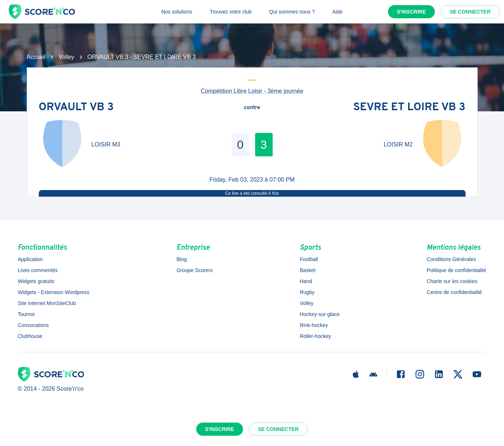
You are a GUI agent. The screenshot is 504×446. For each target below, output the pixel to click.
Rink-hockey (314, 325)
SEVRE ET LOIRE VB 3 (409, 108)
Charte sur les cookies (452, 281)
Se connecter (470, 12)
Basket (308, 270)
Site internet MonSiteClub (47, 303)
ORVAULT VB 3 (76, 108)
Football (309, 259)
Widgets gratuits (36, 281)
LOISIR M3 (106, 144)
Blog (182, 259)
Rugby (307, 292)
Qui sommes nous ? (292, 12)
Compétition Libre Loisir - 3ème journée (252, 91)
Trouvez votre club (231, 12)
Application (31, 259)
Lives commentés (38, 270)
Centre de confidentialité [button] (454, 292)
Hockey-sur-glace (320, 314)
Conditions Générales (451, 259)
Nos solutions (177, 12)
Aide (337, 12)
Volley (66, 57)
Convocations (33, 325)
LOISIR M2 (398, 144)
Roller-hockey (316, 336)
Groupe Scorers (195, 270)
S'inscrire (411, 12)
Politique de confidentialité (457, 270)
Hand (306, 281)
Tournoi (26, 314)
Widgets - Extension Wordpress (54, 292)
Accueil (36, 57)
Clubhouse (30, 336)
